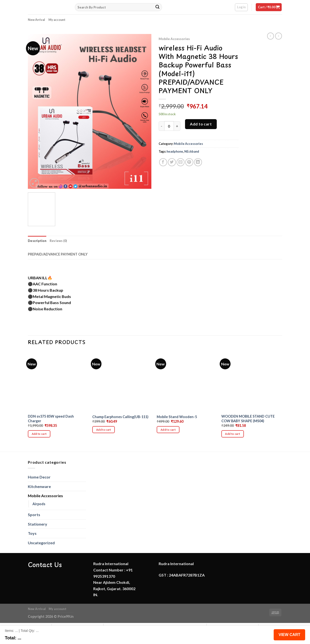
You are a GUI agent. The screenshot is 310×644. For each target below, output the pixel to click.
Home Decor (39, 477)
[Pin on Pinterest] (189, 162)
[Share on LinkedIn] (198, 162)
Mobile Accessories (174, 39)
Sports (34, 515)
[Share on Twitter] (172, 162)
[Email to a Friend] (181, 162)
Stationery (38, 524)
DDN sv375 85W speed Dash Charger (51, 419)
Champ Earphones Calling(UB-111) (120, 417)
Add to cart (201, 124)
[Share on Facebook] (163, 162)
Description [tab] (37, 241)
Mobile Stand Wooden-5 (177, 417)
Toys (32, 533)
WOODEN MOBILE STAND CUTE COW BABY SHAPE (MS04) (248, 419)
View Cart (289, 635)
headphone (175, 151)
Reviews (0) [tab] (58, 241)
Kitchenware (39, 486)
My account (57, 20)
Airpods (39, 504)
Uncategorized (41, 543)
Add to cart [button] (39, 434)
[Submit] (157, 7)
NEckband (192, 151)
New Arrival (36, 20)
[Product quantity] (169, 126)
